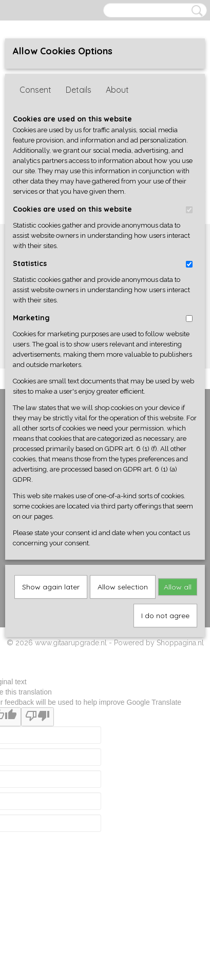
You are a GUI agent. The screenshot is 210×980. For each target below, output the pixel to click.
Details (79, 90)
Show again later (51, 587)
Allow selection (123, 587)
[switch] (189, 210)
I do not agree (165, 616)
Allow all (178, 587)
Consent (35, 90)
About (117, 90)
